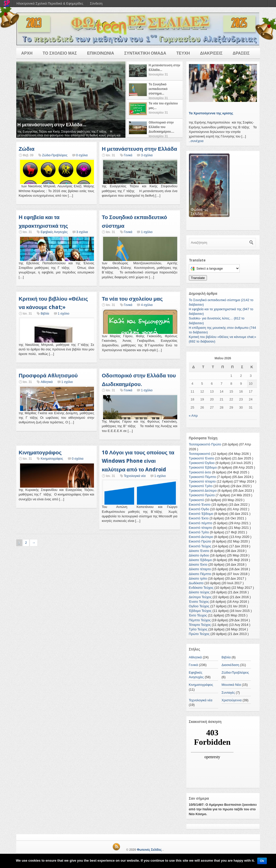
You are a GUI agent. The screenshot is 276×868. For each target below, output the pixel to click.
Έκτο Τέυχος (198, 615)
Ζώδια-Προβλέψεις (55, 155)
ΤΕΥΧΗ (183, 53)
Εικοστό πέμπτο (201, 523)
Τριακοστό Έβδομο (203, 467)
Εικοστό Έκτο (199, 518)
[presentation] (155, 71)
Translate (198, 278)
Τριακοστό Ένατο (202, 458)
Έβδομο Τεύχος (200, 611)
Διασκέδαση (230, 665)
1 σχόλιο (147, 232)
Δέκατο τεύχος (199, 592)
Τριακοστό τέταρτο (202, 481)
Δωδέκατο (196, 583)
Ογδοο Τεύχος (199, 606)
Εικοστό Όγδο (199, 509)
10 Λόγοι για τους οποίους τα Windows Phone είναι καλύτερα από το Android (138, 461)
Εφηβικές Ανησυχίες (54, 232)
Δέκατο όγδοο (199, 555)
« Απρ (193, 416)
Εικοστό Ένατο (200, 505)
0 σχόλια (82, 155)
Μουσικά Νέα (231, 685)
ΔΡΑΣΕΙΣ (241, 53)
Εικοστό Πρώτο (200, 541)
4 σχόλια (147, 305)
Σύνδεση (96, 3)
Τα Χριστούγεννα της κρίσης (211, 113)
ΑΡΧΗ (27, 53)
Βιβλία (45, 314)
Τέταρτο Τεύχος (200, 625)
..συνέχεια (196, 141)
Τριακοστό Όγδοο (202, 463)
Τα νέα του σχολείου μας (132, 299)
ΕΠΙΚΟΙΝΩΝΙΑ (101, 53)
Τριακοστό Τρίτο (201, 486)
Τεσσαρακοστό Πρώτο (205, 444)
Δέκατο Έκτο (198, 564)
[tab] (155, 71)
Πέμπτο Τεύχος (200, 620)
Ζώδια (27, 149)
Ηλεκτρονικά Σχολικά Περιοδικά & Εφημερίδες (50, 3)
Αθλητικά (47, 382)
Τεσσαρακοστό (200, 454)
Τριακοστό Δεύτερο (203, 491)
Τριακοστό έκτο (200, 472)
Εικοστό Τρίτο (199, 532)
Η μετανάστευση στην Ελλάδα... (52, 125)
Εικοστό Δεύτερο (201, 537)
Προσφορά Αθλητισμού (48, 375)
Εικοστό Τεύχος (200, 546)
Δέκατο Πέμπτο (200, 574)
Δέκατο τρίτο (198, 578)
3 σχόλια (147, 155)
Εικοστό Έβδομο (201, 514)
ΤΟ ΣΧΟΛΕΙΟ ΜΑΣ (60, 53)
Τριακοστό (197, 500)
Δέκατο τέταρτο (200, 569)
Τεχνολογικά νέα (135, 476)
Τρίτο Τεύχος (198, 629)
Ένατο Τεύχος (199, 602)
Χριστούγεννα (232, 700)
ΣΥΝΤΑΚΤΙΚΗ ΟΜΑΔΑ (145, 53)
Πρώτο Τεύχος (199, 634)
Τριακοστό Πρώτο (202, 495)
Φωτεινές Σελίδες (149, 850)
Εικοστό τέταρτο (201, 528)
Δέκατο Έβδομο (200, 560)
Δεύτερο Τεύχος (200, 597)
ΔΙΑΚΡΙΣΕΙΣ (211, 53)
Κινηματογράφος (40, 452)
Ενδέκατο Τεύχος (201, 588)
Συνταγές (228, 693)
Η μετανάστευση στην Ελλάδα (139, 149)
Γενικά (128, 155)
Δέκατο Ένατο (199, 551)
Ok (262, 861)
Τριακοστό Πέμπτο (202, 477)
